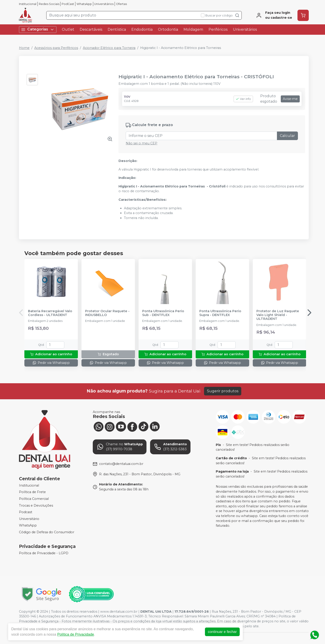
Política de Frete (32, 492)
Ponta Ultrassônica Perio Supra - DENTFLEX (220, 313)
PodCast (68, 4)
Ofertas (121, 4)
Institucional (28, 4)
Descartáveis (91, 29)
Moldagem (193, 29)
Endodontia (142, 29)
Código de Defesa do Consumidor (47, 532)
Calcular (287, 136)
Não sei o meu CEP (142, 143)
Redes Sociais (49, 4)
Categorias (38, 29)
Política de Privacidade (76, 634)
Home (24, 48)
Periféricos (218, 29)
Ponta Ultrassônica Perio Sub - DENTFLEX (163, 313)
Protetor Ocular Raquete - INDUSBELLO (107, 313)
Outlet (68, 29)
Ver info (243, 99)
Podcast (26, 512)
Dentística (117, 29)
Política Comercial (34, 499)
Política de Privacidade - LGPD (44, 553)
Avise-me (290, 99)
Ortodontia (168, 29)
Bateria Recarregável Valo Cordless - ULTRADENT (50, 313)
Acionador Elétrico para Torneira (109, 48)
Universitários (104, 4)
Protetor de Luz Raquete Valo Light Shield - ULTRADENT (278, 315)
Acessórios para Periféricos (56, 48)
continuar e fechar (222, 632)
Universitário (29, 519)
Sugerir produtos (223, 391)
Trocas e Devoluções (36, 506)
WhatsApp (84, 4)
